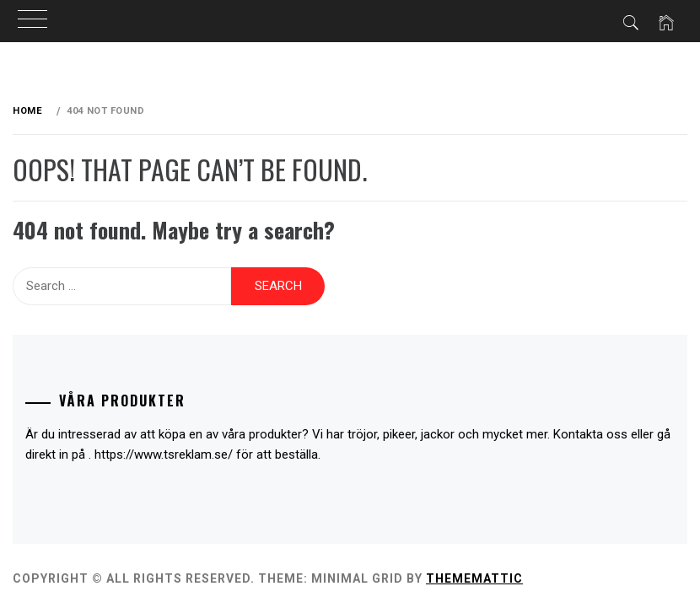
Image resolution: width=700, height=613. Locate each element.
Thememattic (474, 578)
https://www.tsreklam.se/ (164, 454)
